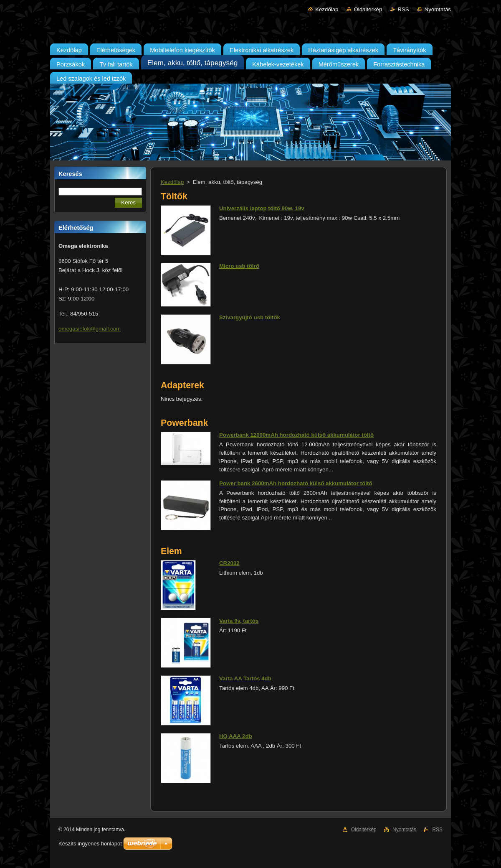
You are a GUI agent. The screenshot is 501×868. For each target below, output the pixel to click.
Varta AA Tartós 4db (245, 678)
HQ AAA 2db (236, 736)
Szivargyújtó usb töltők (250, 317)
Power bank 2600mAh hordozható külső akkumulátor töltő (296, 483)
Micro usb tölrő (239, 266)
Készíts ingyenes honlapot (90, 844)
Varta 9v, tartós (239, 621)
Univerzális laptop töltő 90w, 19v (262, 208)
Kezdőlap (327, 9)
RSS (403, 9)
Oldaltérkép (368, 9)
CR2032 (229, 563)
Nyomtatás (438, 9)
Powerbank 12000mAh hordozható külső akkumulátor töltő (296, 435)
